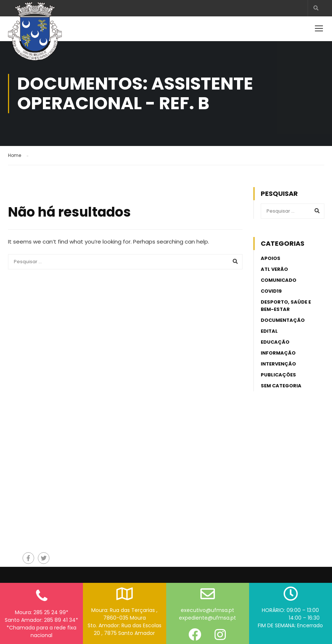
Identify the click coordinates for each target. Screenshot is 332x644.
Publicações (278, 369)
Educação (275, 337)
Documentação (283, 315)
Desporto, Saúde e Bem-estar (286, 300)
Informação (278, 347)
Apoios (271, 253)
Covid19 (271, 286)
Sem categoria (281, 380)
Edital (269, 326)
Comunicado (279, 275)
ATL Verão (274, 264)
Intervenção (278, 358)
